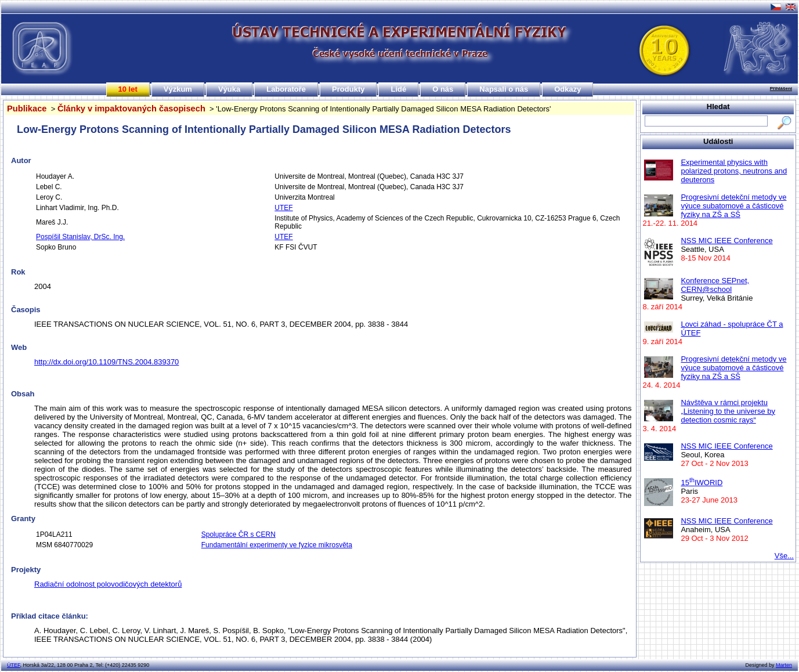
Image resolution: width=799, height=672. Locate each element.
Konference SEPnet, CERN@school (715, 285)
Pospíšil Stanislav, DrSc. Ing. (80, 237)
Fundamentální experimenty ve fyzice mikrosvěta (277, 545)
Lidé (398, 89)
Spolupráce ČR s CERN (238, 534)
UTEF (283, 208)
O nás (443, 89)
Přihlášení (781, 88)
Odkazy (567, 89)
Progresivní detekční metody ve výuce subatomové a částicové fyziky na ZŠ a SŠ (733, 206)
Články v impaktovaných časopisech (131, 109)
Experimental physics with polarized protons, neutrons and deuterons (734, 171)
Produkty (348, 89)
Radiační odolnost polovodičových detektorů (108, 584)
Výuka (229, 89)
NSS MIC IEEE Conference (726, 241)
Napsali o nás (504, 89)
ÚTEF (14, 665)
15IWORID (702, 483)
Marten (784, 665)
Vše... (784, 556)
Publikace (27, 109)
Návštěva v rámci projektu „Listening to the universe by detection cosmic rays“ (728, 411)
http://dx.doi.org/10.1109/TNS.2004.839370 (106, 362)
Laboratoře (286, 89)
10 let (128, 89)
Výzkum (178, 89)
